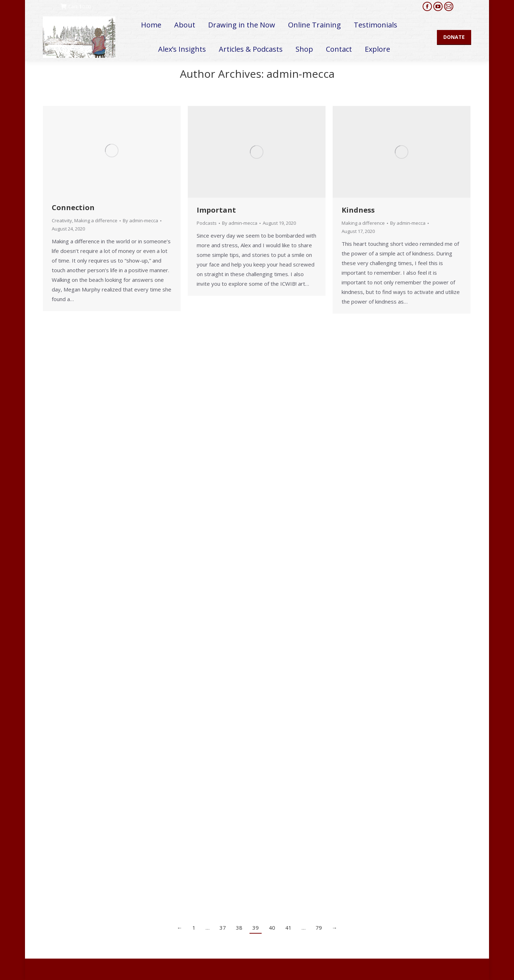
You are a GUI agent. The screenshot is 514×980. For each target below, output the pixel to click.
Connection (73, 207)
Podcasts (207, 223)
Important (216, 210)
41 (288, 928)
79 (319, 928)
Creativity (62, 220)
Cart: (76, 7)
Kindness (358, 210)
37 (223, 928)
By (140, 220)
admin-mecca (301, 74)
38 (239, 928)
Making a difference (96, 220)
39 (256, 928)
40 (272, 928)
